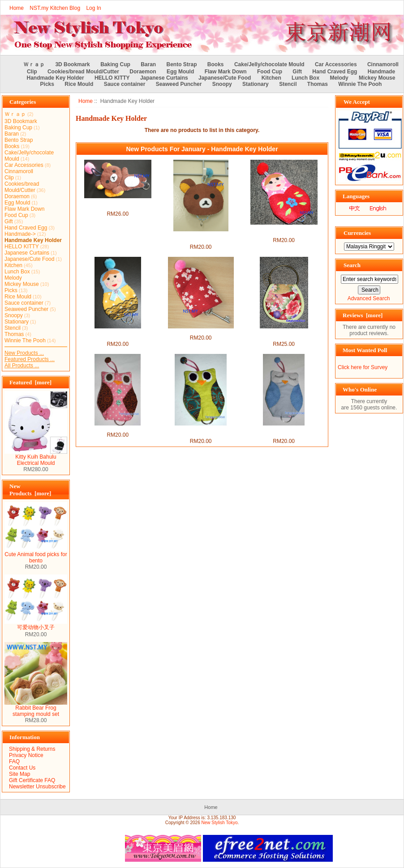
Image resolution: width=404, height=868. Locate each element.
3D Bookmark (72, 64)
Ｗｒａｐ (34, 64)
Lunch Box (305, 78)
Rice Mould (79, 84)
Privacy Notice (26, 755)
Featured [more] (30, 382)
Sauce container (125, 84)
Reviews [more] (363, 315)
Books (216, 64)
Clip (32, 72)
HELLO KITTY (112, 78)
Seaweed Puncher (179, 84)
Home (17, 8)
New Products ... (24, 353)
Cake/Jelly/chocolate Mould (269, 64)
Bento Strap (182, 64)
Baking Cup (115, 64)
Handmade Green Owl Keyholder (201, 432)
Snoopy (222, 84)
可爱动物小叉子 (36, 625)
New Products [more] (30, 490)
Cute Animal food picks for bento (36, 555)
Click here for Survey (363, 367)
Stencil (288, 84)
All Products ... (22, 366)
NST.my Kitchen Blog (55, 8)
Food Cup (270, 72)
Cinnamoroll (383, 64)
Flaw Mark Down (226, 72)
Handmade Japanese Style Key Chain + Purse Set (284, 335)
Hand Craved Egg (335, 72)
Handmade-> (20, 234)
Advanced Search (369, 298)
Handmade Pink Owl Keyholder (118, 429)
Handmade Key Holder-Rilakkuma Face (201, 238)
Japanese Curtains (164, 78)
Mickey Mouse (377, 78)
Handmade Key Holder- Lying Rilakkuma (118, 204)
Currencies (357, 233)
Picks (47, 84)
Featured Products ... (30, 359)
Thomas (318, 84)
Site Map (19, 774)
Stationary (256, 84)
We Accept (357, 102)
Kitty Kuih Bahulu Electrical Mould (36, 457)
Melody (339, 78)
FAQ (14, 762)
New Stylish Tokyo (220, 823)
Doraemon (143, 72)
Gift (297, 72)
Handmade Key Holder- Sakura (200, 332)
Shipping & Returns (32, 749)
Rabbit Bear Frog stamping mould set (36, 708)
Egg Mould (180, 72)
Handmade (381, 72)
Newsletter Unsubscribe (37, 787)
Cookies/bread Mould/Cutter (83, 72)
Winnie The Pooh (360, 84)
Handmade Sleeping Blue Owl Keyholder (284, 432)
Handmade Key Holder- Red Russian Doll (284, 231)
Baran (148, 64)
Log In (93, 8)
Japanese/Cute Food (225, 78)
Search (352, 265)
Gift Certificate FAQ (32, 780)
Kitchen (271, 78)
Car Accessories (336, 64)
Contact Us (22, 768)
